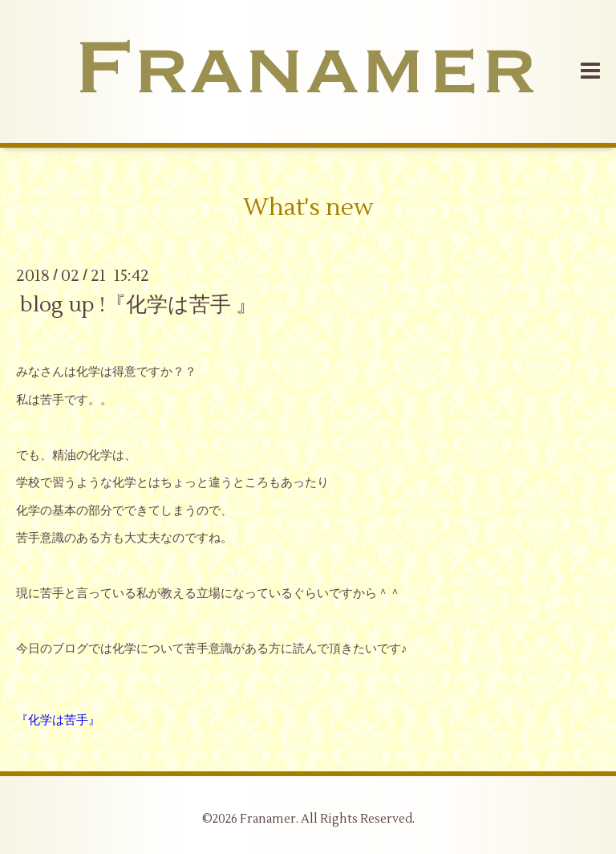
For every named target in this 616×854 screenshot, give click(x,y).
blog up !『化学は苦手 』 (138, 304)
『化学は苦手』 (58, 720)
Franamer (268, 819)
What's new (308, 207)
